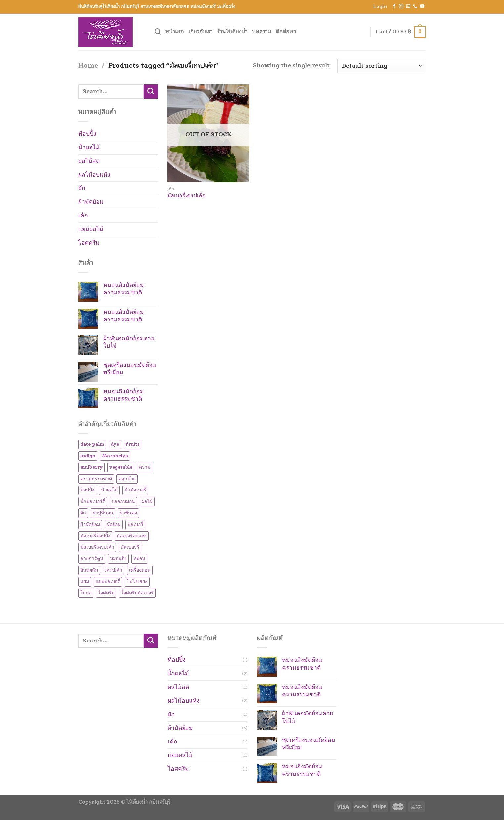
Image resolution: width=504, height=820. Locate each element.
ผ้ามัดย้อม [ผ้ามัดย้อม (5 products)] (90, 524)
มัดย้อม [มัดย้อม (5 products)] (114, 524)
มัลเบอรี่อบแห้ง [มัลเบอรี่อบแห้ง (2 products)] (132, 536)
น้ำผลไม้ (89, 148)
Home (88, 65)
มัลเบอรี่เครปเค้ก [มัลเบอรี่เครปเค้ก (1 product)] (97, 547)
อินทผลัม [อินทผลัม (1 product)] (89, 570)
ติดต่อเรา (286, 32)
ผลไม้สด (89, 161)
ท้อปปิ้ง (87, 134)
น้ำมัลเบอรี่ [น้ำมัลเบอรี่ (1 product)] (135, 490)
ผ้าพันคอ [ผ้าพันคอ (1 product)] (128, 513)
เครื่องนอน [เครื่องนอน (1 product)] (140, 570)
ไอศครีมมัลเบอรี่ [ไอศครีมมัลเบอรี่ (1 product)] (137, 593)
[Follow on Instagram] (401, 6)
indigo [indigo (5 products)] (88, 456)
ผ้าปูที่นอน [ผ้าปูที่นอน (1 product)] (103, 513)
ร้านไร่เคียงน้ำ (232, 32)
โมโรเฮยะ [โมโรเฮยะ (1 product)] (137, 581)
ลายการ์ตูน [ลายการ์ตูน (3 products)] (92, 559)
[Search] (158, 32)
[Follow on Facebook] (394, 6)
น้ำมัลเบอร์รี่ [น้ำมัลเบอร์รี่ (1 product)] (93, 502)
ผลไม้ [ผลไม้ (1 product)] (147, 502)
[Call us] (415, 6)
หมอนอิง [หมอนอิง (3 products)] (118, 559)
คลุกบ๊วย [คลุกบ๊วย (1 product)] (127, 479)
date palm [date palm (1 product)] (92, 444)
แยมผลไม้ (91, 229)
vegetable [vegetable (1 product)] (121, 467)
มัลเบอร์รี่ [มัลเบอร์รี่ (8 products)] (130, 547)
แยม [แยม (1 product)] (85, 581)
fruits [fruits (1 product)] (133, 444)
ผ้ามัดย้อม (91, 202)
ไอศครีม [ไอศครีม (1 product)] (106, 593)
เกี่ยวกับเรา (201, 32)
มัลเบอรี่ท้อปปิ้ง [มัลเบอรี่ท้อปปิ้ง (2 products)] (95, 536)
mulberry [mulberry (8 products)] (92, 467)
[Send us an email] (408, 6)
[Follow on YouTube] (422, 6)
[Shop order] (382, 66)
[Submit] (151, 92)
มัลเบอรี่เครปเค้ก (186, 196)
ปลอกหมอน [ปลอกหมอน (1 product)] (123, 502)
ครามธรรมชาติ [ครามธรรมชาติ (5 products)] (96, 479)
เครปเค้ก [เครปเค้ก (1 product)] (114, 570)
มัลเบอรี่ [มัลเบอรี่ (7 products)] (135, 524)
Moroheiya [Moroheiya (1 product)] (115, 456)
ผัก (82, 188)
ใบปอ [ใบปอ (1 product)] (86, 593)
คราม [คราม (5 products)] (145, 467)
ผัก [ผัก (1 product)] (83, 513)
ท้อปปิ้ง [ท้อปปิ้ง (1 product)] (87, 490)
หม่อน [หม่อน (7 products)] (139, 559)
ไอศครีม (89, 243)
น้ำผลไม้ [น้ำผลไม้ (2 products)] (109, 490)
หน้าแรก (175, 32)
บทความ (262, 32)
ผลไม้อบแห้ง (94, 175)
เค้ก (83, 215)
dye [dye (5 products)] (115, 444)
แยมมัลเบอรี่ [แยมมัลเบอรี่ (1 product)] (108, 581)
